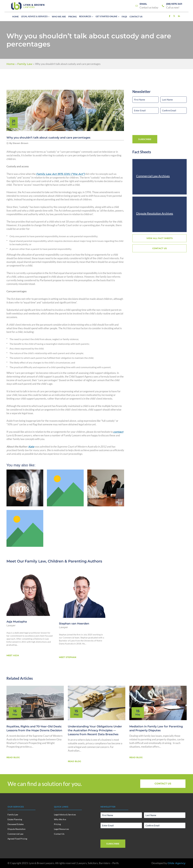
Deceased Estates (16, 824)
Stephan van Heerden (74, 624)
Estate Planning (15, 819)
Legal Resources (61, 829)
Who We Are (60, 819)
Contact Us (59, 834)
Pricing (57, 824)
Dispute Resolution (17, 829)
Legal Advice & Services (65, 815)
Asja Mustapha (17, 622)
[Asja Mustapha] (30, 593)
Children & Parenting (67, 561)
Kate (31, 447)
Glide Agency (176, 863)
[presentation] (155, 124)
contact (118, 432)
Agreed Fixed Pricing (17, 839)
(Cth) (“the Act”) (61, 174)
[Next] (101, 614)
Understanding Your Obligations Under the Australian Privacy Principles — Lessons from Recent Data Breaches (95, 730)
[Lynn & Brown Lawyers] (28, 6)
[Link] (137, 6)
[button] (49, 17)
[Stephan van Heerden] (83, 594)
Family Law (35, 561)
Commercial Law (15, 834)
